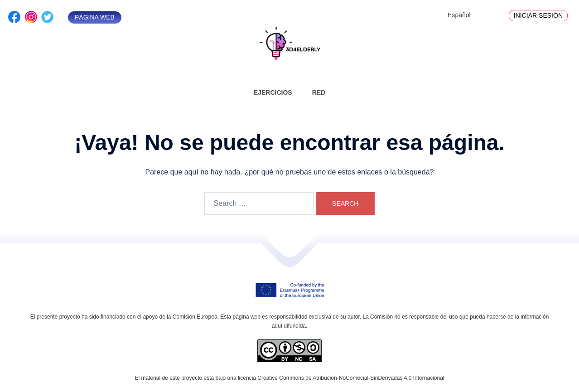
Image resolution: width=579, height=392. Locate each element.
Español (459, 15)
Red (319, 92)
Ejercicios (273, 92)
